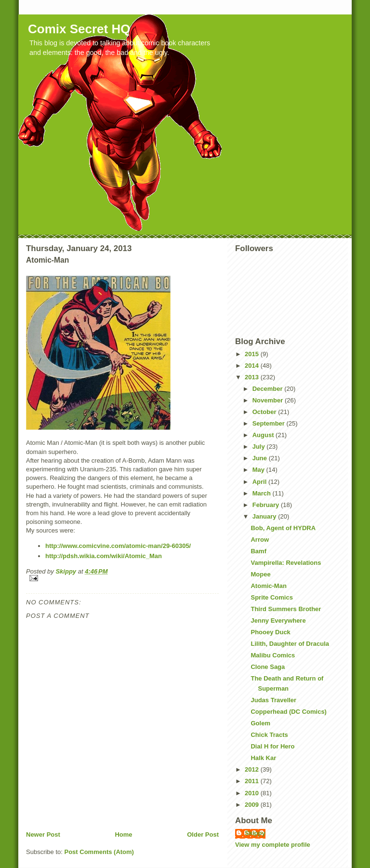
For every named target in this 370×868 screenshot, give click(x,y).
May (259, 470)
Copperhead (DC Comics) (288, 712)
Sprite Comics (271, 597)
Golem (260, 723)
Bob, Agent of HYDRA (283, 528)
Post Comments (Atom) (99, 852)
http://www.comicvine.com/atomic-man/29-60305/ (118, 546)
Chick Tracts (269, 735)
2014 (253, 366)
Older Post (203, 835)
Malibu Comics (273, 655)
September (270, 423)
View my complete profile (273, 845)
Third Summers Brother (286, 609)
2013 (253, 377)
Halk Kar (263, 758)
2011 (253, 781)
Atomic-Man (268, 586)
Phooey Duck (270, 632)
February (267, 505)
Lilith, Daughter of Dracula (290, 644)
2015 (253, 354)
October (265, 412)
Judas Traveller (273, 700)
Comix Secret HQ (79, 29)
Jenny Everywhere (278, 621)
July (260, 447)
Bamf (258, 551)
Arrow (260, 540)
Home (123, 835)
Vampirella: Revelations (286, 563)
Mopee (260, 574)
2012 (253, 769)
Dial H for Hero (272, 746)
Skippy (255, 833)
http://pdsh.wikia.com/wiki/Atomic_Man (104, 556)
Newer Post (43, 835)
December (268, 389)
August (264, 435)
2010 (253, 793)
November (269, 400)
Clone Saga (268, 667)
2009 (253, 805)
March (263, 493)
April (260, 482)
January (265, 516)
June (261, 458)
